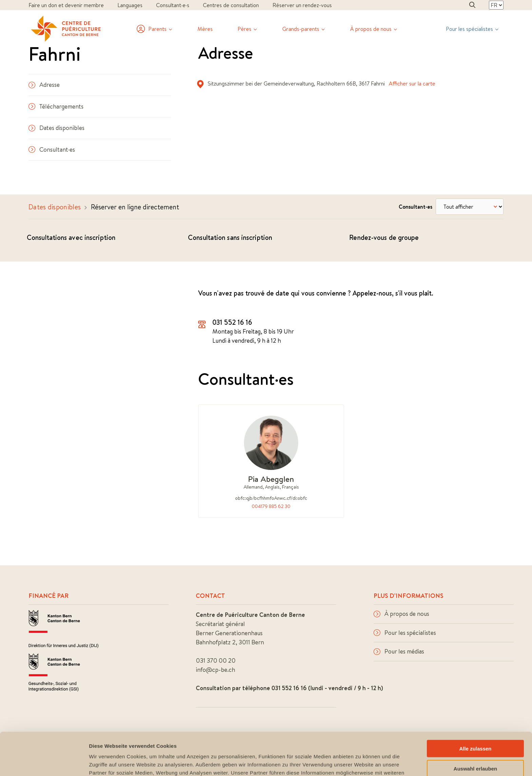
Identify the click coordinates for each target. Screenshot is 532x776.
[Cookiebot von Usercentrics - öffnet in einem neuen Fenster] (44, 763)
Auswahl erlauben (475, 728)
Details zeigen (361, 763)
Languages (130, 5)
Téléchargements (56, 106)
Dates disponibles (56, 128)
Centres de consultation (231, 5)
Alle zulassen (475, 708)
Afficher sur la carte (412, 83)
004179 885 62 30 (271, 506)
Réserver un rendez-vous (302, 5)
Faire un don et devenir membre (66, 5)
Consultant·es (52, 149)
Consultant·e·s (173, 5)
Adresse (44, 85)
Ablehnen (475, 748)
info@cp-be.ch (215, 670)
